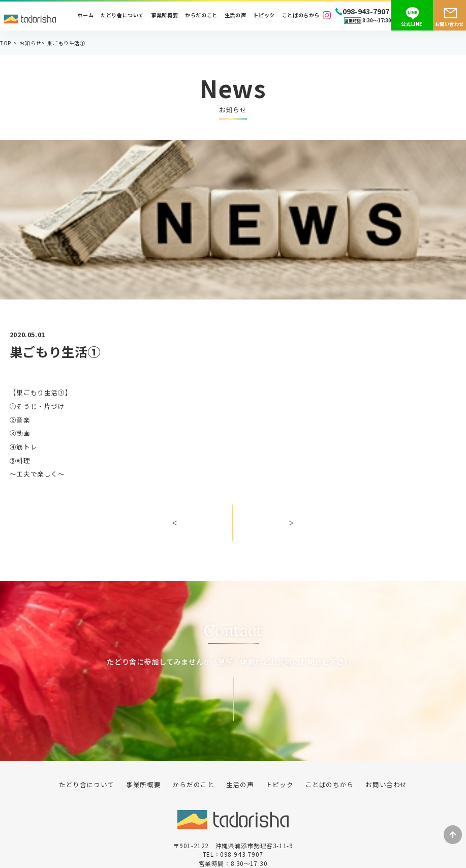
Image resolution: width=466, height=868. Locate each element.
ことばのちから (301, 15)
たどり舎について (122, 15)
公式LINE (412, 24)
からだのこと (201, 15)
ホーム (85, 15)
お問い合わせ (450, 24)
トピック (264, 15)
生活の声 (235, 15)
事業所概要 (164, 15)
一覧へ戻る (233, 529)
